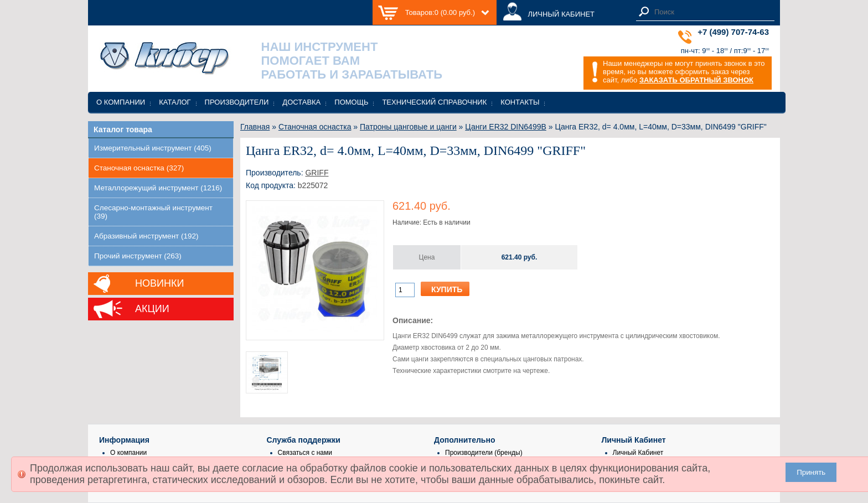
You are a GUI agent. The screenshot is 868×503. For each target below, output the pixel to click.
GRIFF (317, 173)
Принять (811, 472)
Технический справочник (434, 102)
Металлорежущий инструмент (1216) (158, 188)
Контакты (520, 102)
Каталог (175, 102)
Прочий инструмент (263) (138, 256)
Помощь (351, 102)
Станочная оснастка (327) (139, 168)
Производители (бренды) (484, 453)
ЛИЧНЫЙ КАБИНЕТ (561, 14)
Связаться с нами (305, 453)
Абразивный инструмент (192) (146, 236)
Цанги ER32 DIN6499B (506, 127)
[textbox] (711, 12)
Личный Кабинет (638, 453)
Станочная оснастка (315, 127)
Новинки (159, 283)
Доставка (301, 102)
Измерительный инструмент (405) (153, 148)
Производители (237, 102)
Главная (255, 127)
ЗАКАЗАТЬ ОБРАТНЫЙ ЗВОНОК (696, 80)
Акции (152, 309)
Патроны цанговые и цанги (408, 127)
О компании (121, 102)
